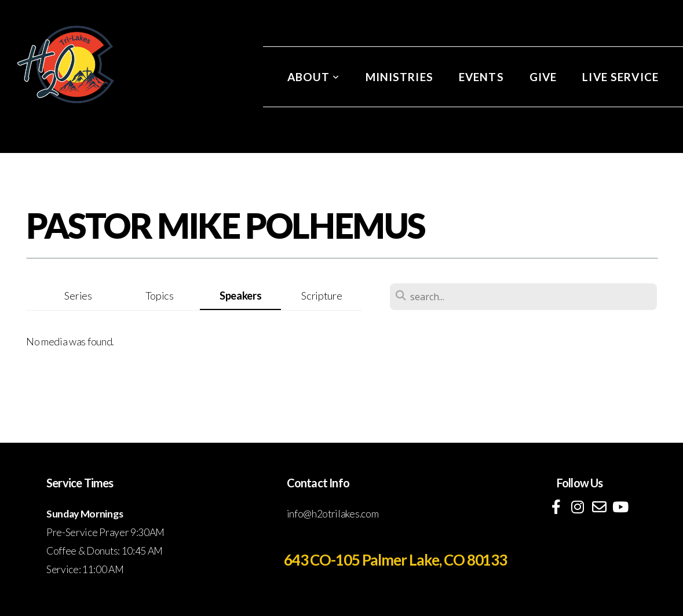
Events (481, 77)
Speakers (240, 296)
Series (78, 296)
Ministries (399, 77)
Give (543, 77)
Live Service (620, 77)
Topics (160, 296)
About (314, 77)
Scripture (322, 296)
